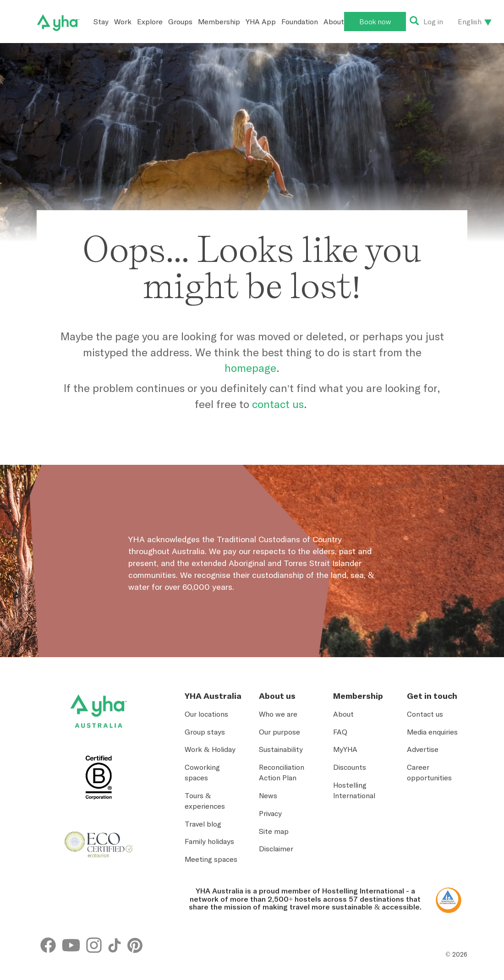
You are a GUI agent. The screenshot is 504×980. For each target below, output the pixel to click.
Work (123, 22)
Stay (101, 22)
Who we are (278, 714)
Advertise (423, 749)
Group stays (205, 732)
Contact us (425, 714)
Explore (150, 22)
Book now (375, 22)
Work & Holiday (210, 749)
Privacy (270, 813)
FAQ (340, 732)
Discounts (350, 767)
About (334, 22)
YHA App (261, 22)
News (268, 795)
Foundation (300, 22)
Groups (180, 22)
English (470, 22)
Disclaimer (276, 849)
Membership (219, 22)
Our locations (206, 714)
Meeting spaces (211, 859)
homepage (250, 368)
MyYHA (345, 749)
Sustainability (281, 749)
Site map (274, 831)
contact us (278, 404)
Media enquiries (432, 732)
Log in (433, 22)
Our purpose (279, 732)
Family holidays (209, 841)
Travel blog (203, 824)
